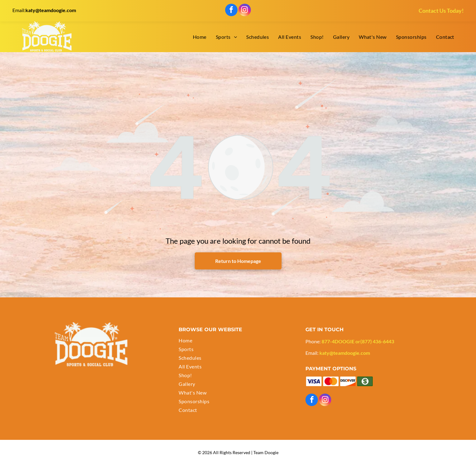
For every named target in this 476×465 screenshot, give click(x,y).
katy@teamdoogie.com (51, 10)
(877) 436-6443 (377, 341)
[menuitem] (200, 37)
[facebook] (231, 11)
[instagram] (245, 11)
